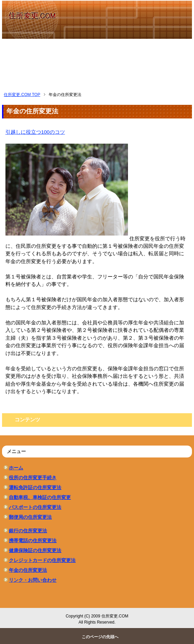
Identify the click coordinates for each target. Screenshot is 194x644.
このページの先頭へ (100, 637)
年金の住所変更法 (28, 570)
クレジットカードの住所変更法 (42, 560)
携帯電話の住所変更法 (33, 541)
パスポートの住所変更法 (35, 507)
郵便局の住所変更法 (30, 517)
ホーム (16, 468)
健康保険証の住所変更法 (35, 550)
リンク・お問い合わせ (33, 580)
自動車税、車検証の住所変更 (40, 497)
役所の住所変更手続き (33, 478)
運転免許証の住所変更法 (35, 487)
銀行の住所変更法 (28, 531)
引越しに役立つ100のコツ (35, 132)
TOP (22, 95)
